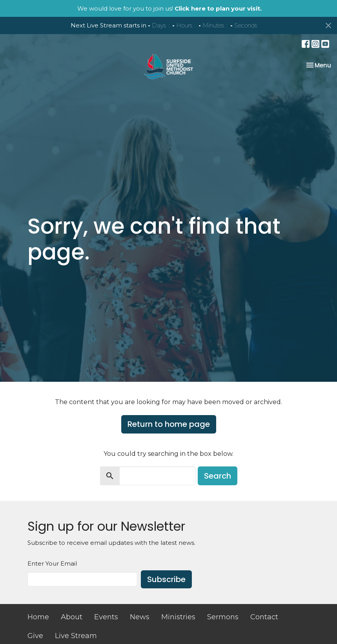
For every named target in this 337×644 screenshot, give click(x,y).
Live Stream (76, 636)
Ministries (178, 617)
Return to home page (169, 424)
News (140, 617)
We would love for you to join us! (169, 8)
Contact (264, 617)
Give (35, 636)
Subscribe (166, 579)
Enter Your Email (52, 563)
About (72, 617)
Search (218, 476)
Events (106, 617)
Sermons (223, 617)
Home (38, 617)
